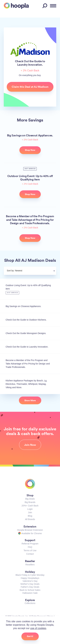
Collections (30, 603)
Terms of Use (30, 550)
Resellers (30, 565)
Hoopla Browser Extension (30, 530)
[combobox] (38, 271)
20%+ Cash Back (30, 506)
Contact (30, 554)
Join (30, 512)
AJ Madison (30, 49)
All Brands (30, 519)
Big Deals (30, 499)
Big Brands (30, 502)
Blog (30, 516)
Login (30, 509)
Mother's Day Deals (30, 584)
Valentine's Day (30, 581)
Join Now (30, 445)
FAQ (30, 547)
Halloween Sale (30, 593)
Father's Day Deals (30, 587)
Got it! (30, 636)
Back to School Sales (30, 590)
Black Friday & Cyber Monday (30, 575)
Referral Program (30, 544)
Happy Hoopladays (30, 578)
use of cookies (38, 628)
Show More (30, 400)
